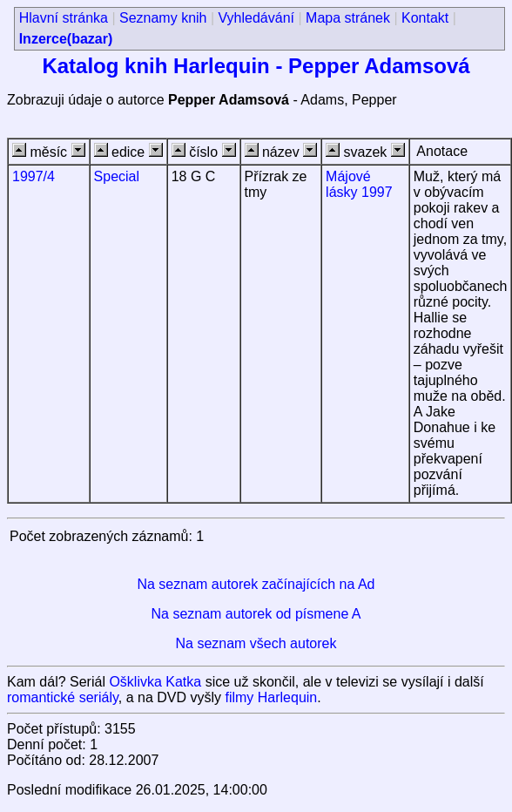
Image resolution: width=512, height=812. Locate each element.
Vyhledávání (256, 18)
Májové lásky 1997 (359, 184)
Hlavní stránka (64, 18)
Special (117, 176)
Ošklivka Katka (155, 682)
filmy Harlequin (271, 697)
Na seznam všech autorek (256, 643)
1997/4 (34, 176)
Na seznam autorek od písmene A (256, 614)
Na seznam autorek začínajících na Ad (256, 584)
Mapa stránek (348, 18)
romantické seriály (63, 697)
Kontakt (425, 18)
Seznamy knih (163, 18)
